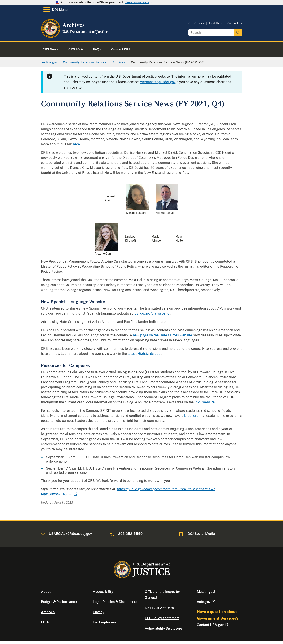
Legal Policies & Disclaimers (115, 602)
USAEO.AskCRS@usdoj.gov (70, 534)
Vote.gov (206, 602)
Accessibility (103, 592)
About (46, 592)
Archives (48, 612)
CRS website (205, 402)
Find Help (216, 23)
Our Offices (196, 23)
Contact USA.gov (213, 625)
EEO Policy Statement (162, 618)
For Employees (105, 622)
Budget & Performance (59, 602)
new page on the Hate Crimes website (162, 335)
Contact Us (235, 23)
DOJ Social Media (201, 534)
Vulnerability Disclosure (164, 628)
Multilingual (206, 592)
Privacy (99, 612)
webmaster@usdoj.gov (158, 82)
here (76, 144)
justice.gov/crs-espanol (152, 313)
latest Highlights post (145, 354)
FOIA (45, 622)
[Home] (75, 37)
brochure (191, 416)
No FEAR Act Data (159, 608)
